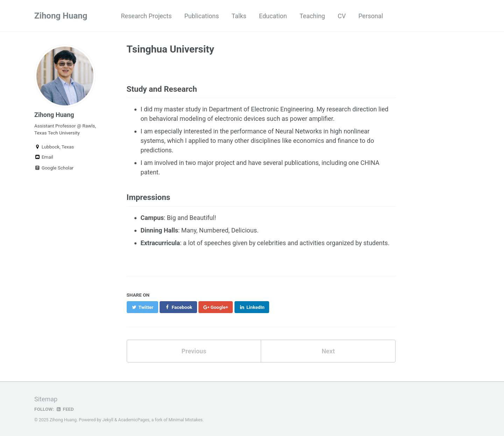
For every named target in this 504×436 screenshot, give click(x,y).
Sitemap (46, 399)
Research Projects (146, 16)
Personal (371, 16)
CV (342, 16)
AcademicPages (134, 420)
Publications (201, 16)
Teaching (312, 16)
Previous (194, 351)
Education (273, 16)
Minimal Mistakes (186, 420)
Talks (239, 16)
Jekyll (108, 420)
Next (328, 351)
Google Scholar (54, 168)
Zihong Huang (61, 16)
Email (44, 157)
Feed (65, 409)
